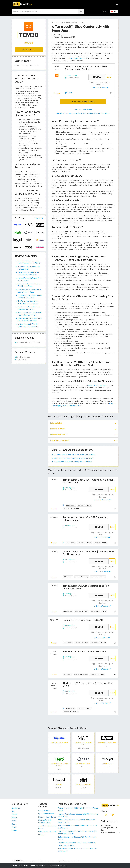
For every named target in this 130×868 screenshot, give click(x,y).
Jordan (14, 830)
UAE (13, 811)
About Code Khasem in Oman (47, 827)
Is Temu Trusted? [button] (83, 429)
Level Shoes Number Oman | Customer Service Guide (29, 274)
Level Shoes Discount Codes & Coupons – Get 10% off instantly (78, 850)
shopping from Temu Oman (97, 385)
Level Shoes (59, 788)
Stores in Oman (44, 811)
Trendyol (107, 767)
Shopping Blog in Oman (47, 817)
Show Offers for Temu (83, 102)
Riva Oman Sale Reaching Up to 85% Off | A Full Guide (30, 291)
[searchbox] (45, 11)
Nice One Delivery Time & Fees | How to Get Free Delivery (30, 314)
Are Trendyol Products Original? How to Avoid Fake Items (30, 320)
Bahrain (14, 818)
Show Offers (29, 50)
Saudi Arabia (16, 808)
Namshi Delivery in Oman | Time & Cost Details (30, 279)
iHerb (59, 769)
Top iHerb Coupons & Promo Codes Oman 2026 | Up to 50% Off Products (78, 833)
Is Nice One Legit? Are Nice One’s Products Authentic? (28, 325)
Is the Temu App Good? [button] (83, 440)
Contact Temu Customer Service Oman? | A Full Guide (74, 455)
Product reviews (72, 23)
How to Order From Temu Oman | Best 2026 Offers (73, 462)
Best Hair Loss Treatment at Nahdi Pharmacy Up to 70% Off (29, 262)
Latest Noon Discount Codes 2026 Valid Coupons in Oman (78, 838)
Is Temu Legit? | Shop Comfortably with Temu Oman (74, 458)
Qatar (14, 824)
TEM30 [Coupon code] (97, 77)
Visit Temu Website (100, 88)
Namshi (83, 788)
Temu (82, 23)
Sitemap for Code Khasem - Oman (45, 821)
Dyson (107, 746)
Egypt (14, 827)
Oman (14, 821)
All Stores (60, 23)
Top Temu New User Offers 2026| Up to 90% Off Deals (28, 302)
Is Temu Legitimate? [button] (83, 435)
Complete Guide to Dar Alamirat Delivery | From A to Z (30, 297)
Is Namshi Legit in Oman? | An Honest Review (29, 268)
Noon (83, 767)
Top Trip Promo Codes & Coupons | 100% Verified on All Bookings (78, 815)
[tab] (83, 423)
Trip (59, 746)
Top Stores (20, 218)
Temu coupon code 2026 (77, 58)
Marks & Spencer (83, 748)
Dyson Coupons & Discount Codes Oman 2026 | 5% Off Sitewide (78, 827)
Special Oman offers (46, 814)
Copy (109, 77)
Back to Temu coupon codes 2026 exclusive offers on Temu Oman (83, 114)
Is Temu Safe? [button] (83, 423)
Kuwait (14, 815)
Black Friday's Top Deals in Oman (47, 833)
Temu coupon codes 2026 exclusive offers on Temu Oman (78, 810)
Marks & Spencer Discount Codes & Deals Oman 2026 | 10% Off (77, 821)
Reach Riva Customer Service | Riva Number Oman (29, 285)
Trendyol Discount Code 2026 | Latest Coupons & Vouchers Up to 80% (77, 844)
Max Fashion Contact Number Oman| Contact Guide (29, 308)
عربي (105, 11)
